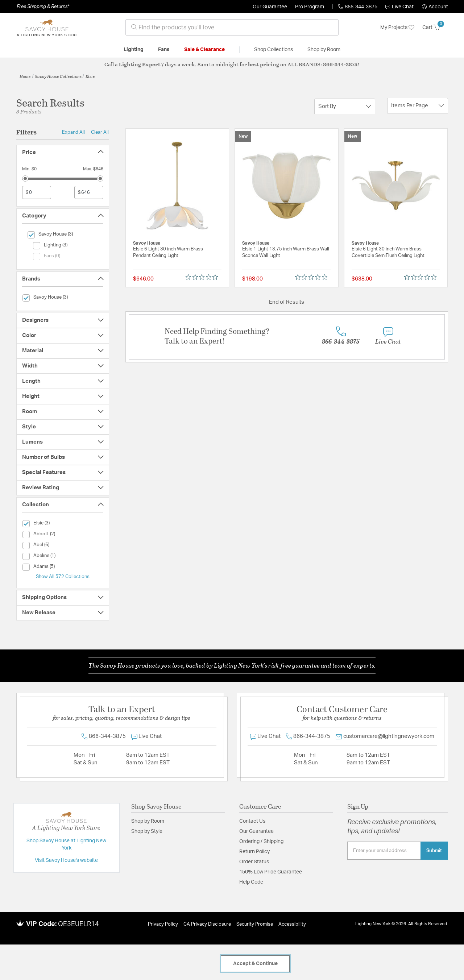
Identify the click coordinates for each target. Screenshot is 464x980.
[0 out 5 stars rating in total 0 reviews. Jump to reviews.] (204, 277)
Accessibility (292, 924)
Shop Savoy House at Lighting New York (66, 844)
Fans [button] (164, 50)
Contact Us (252, 821)
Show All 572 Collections (63, 577)
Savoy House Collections (58, 76)
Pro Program (310, 7)
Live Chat (399, 7)
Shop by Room (148, 821)
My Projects (397, 28)
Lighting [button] (134, 50)
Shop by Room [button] (324, 50)
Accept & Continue (255, 964)
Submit (434, 851)
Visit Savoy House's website (66, 860)
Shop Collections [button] (274, 50)
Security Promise (255, 924)
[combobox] (232, 27)
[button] (435, 7)
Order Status (254, 862)
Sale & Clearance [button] (204, 50)
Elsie (90, 76)
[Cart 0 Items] (435, 28)
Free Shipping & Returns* (43, 7)
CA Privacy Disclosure (207, 924)
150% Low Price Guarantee (271, 872)
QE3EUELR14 (78, 924)
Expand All (73, 132)
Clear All (100, 132)
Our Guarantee (270, 7)
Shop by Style (147, 831)
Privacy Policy (163, 924)
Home (25, 76)
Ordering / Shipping (261, 842)
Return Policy (254, 852)
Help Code (251, 882)
